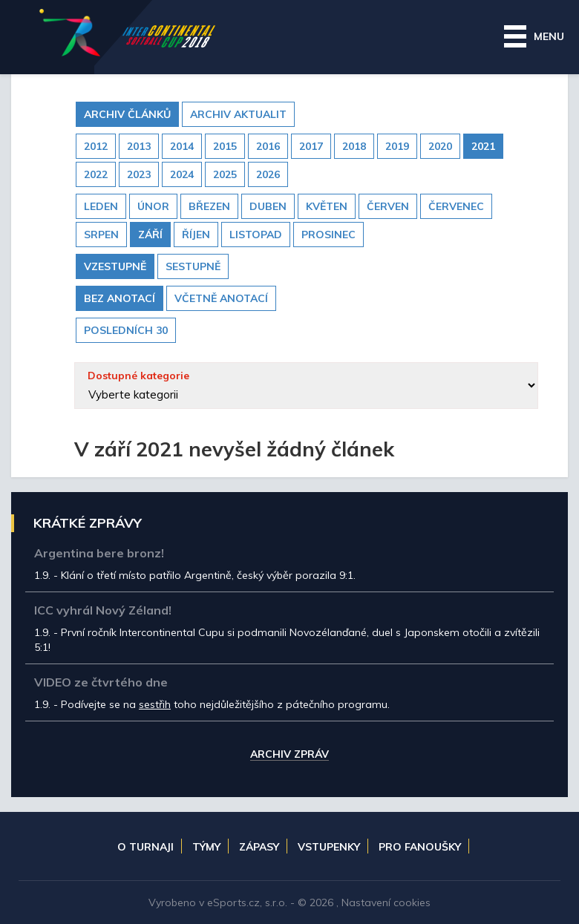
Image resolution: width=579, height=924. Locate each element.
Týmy (206, 847)
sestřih (155, 704)
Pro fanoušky (420, 847)
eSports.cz (233, 902)
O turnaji (145, 847)
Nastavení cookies (386, 902)
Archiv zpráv (289, 755)
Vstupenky (329, 847)
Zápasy (259, 847)
